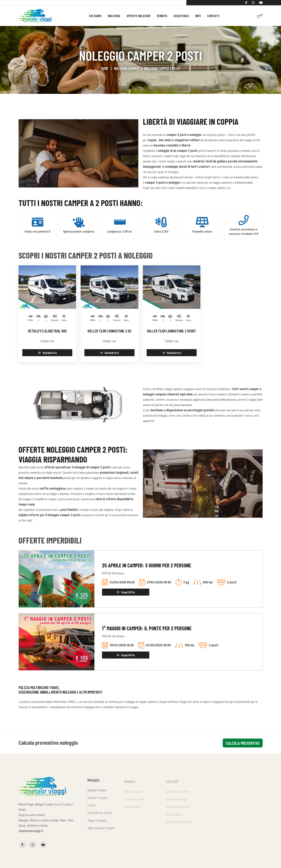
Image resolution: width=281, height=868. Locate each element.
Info (198, 16)
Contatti (213, 16)
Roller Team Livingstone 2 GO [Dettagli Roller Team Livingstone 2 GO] (109, 331)
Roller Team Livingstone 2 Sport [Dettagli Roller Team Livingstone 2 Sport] (172, 331)
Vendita (162, 16)
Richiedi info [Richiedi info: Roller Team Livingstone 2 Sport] (172, 353)
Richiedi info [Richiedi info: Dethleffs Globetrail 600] (47, 353)
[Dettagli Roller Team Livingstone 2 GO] (109, 287)
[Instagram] (253, 3)
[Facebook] (246, 3)
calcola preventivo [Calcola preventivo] (243, 743)
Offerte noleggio (139, 16)
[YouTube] (261, 3)
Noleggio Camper (126, 68)
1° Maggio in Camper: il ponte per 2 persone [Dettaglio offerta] (147, 628)
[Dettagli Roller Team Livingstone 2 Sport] (172, 287)
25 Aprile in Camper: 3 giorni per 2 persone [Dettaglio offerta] (147, 565)
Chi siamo (95, 16)
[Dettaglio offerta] (57, 578)
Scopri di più (126, 592)
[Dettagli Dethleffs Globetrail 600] (47, 287)
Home (105, 68)
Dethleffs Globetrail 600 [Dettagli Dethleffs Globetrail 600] (47, 331)
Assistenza (181, 16)
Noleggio (114, 16)
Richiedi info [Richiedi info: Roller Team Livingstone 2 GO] (109, 353)
